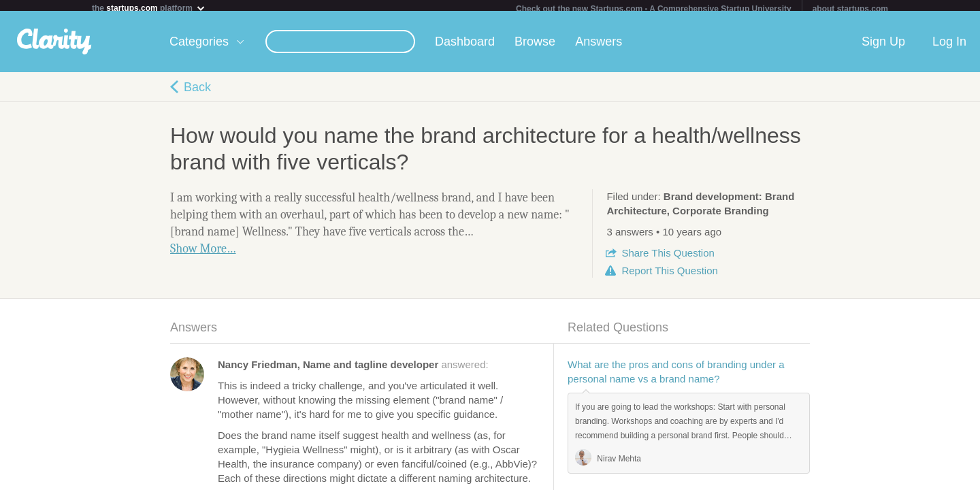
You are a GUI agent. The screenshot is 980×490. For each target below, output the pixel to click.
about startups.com (850, 9)
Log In (949, 47)
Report (669, 276)
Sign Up (883, 47)
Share (668, 258)
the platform (149, 8)
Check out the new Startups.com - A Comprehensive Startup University (654, 9)
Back (197, 93)
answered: (353, 370)
